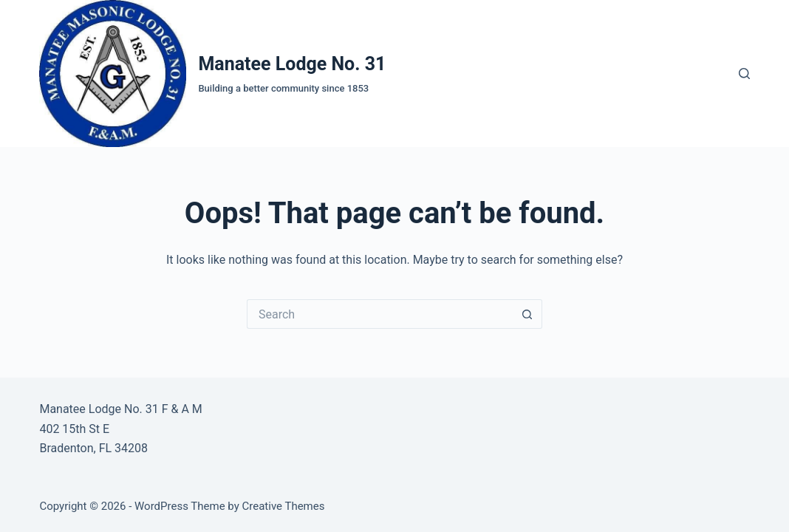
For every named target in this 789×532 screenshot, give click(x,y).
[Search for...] (380, 314)
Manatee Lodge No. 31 (292, 64)
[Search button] (527, 314)
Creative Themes (284, 506)
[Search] (744, 74)
